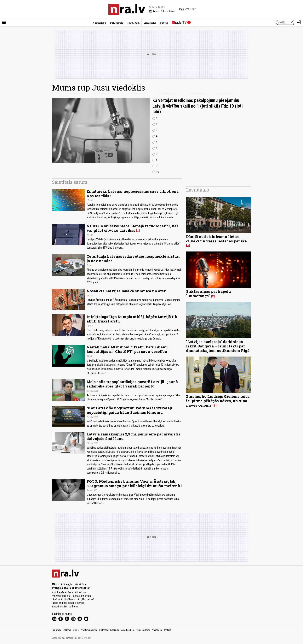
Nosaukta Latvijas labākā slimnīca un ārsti (127, 291)
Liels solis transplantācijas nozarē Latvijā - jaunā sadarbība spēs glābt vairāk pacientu (132, 384)
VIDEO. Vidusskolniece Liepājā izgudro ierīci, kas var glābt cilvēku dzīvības (132, 228)
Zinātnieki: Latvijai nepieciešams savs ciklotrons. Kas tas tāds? (133, 193)
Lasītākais (197, 190)
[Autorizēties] (299, 22)
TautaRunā (133, 23)
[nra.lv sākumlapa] (127, 9)
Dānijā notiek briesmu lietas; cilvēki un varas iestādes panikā (216, 239)
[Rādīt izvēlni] (4, 22)
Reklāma (67, 630)
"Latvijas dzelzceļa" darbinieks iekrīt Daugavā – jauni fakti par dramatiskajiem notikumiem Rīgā (218, 346)
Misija (76, 630)
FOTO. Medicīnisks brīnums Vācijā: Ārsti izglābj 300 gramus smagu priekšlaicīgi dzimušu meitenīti (134, 483)
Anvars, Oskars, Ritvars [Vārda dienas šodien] (162, 11)
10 (157, 172)
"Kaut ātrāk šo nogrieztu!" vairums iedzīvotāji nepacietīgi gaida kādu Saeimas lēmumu (129, 410)
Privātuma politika (89, 630)
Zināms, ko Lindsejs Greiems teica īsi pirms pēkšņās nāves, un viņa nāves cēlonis (218, 401)
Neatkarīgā (99, 23)
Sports (164, 23)
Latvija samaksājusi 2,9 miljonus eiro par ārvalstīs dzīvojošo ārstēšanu (133, 436)
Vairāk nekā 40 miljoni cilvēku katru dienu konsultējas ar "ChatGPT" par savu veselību (127, 349)
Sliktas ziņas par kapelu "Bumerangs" (209, 293)
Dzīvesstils (117, 23)
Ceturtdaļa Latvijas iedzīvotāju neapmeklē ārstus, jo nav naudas (133, 258)
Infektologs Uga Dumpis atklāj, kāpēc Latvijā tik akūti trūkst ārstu (132, 319)
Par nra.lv (56, 630)
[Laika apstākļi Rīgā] (187, 9)
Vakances (157, 630)
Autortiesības (128, 630)
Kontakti (167, 630)
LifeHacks (150, 23)
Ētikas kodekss (143, 630)
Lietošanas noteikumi (109, 630)
